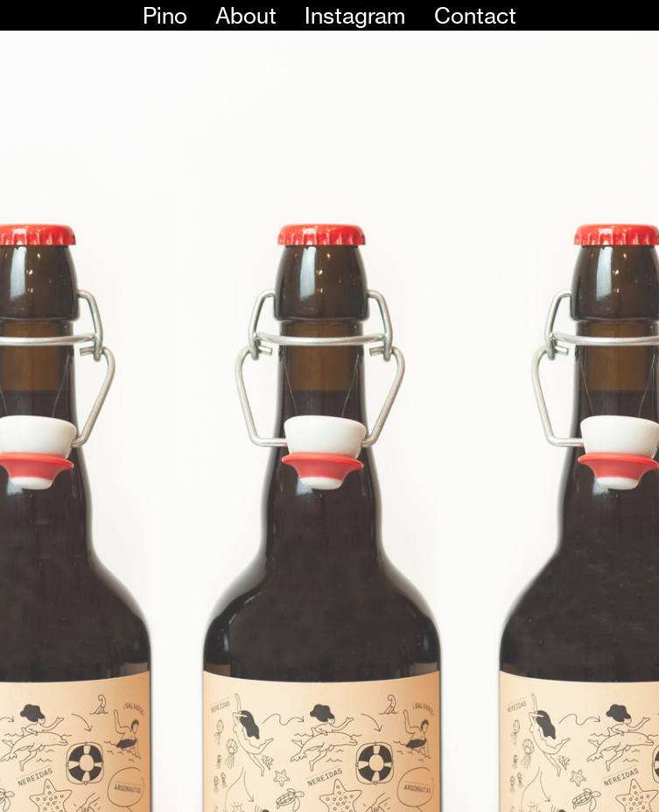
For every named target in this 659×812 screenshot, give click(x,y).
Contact (475, 15)
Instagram (355, 15)
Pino (165, 15)
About (246, 15)
